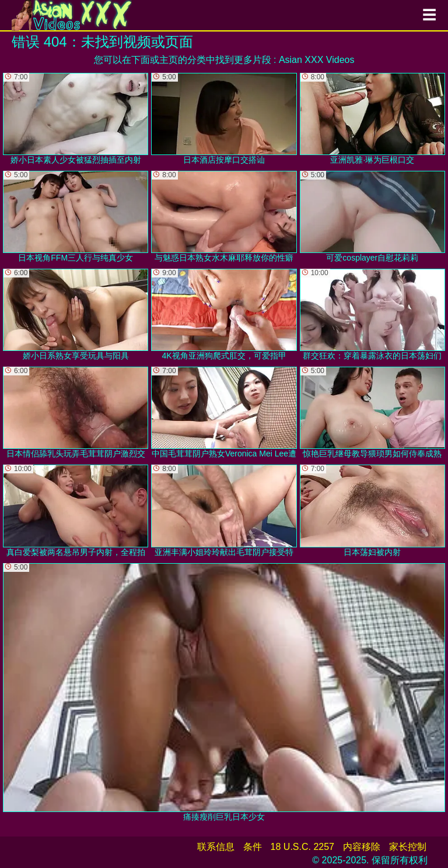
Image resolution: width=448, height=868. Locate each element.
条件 (253, 847)
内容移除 (362, 847)
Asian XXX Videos (317, 60)
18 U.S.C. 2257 (302, 847)
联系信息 (216, 847)
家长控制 (408, 847)
